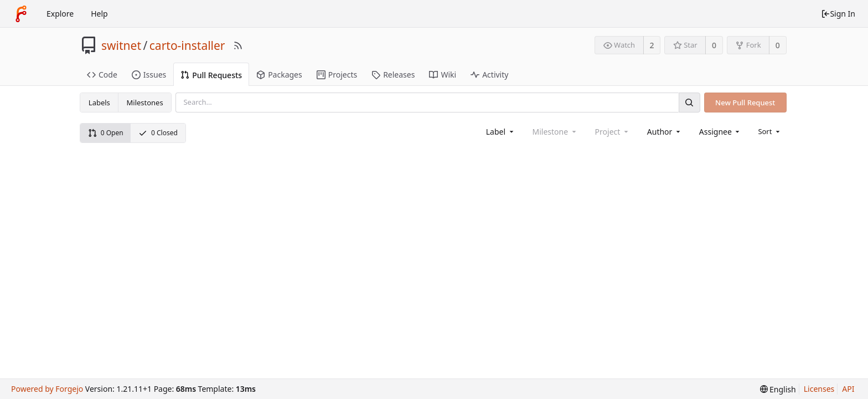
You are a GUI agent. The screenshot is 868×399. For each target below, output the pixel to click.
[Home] (21, 14)
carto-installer (187, 45)
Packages (279, 75)
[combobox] (501, 132)
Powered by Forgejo (47, 389)
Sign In (838, 14)
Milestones (145, 103)
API (848, 389)
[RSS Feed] (238, 45)
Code (102, 75)
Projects (337, 75)
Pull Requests (211, 75)
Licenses (819, 389)
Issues (149, 75)
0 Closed (158, 133)
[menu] (770, 131)
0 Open (106, 133)
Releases (393, 75)
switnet (121, 45)
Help (99, 14)
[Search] (689, 102)
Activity (489, 75)
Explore (60, 14)
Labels (99, 103)
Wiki (443, 75)
